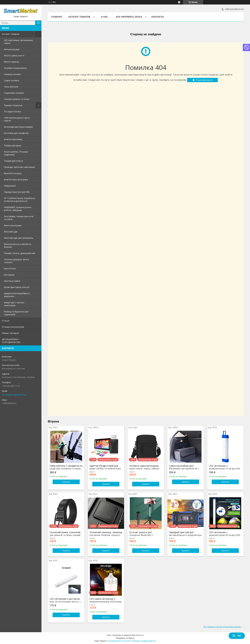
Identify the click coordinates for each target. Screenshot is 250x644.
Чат (237, 636)
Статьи (6, 321)
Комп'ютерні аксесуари (16, 179)
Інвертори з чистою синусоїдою (14, 304)
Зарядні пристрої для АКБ (17, 192)
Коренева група (204, 80)
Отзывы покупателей (13, 327)
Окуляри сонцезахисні (15, 68)
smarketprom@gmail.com (14, 395)
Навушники (10, 186)
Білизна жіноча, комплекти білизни (18, 246)
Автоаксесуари (12, 49)
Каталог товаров (11, 34)
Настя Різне (10, 268)
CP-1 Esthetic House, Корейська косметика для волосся (20, 200)
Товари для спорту (13, 161)
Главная (56, 17)
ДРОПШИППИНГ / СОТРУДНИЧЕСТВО (11, 341)
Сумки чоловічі (12, 80)
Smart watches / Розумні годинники (16, 153)
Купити (66, 482)
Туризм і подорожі (13, 105)
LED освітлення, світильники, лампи (18, 42)
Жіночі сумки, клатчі (14, 56)
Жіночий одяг (11, 232)
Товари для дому (13, 145)
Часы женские (11, 87)
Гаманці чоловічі (12, 74)
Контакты (158, 17)
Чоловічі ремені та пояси (17, 99)
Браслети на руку (13, 173)
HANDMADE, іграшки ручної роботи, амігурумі (18, 209)
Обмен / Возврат (11, 333)
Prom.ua (140, 635)
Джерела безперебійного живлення (17, 295)
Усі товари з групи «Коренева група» (222, 627)
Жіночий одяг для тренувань (19, 238)
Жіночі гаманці (11, 62)
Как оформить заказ (129, 17)
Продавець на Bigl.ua (125, 638)
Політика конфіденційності (144, 641)
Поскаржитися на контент (120, 641)
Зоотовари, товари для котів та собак (19, 218)
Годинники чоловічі (14, 93)
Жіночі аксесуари (13, 225)
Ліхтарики (9, 275)
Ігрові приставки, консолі (17, 287)
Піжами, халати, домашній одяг (20, 253)
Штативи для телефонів (16, 133)
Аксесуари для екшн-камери (18, 127)
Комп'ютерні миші (13, 139)
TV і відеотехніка (13, 112)
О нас (105, 17)
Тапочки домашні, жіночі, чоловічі (17, 261)
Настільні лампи (12, 281)
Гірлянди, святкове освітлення (19, 167)
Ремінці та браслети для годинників (16, 313)
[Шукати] (38, 23)
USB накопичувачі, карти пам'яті (17, 119)
